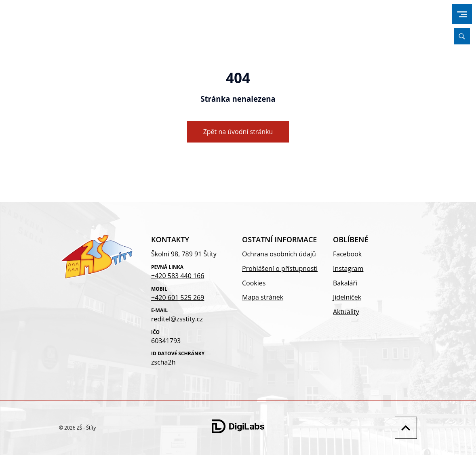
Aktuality (346, 312)
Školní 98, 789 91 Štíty (184, 254)
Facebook (347, 254)
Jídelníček (347, 297)
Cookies (254, 283)
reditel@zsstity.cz (177, 319)
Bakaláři (345, 283)
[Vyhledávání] (462, 36)
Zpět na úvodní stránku (238, 132)
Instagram (348, 268)
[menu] (462, 14)
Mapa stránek (263, 297)
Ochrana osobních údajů (279, 254)
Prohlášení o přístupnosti (280, 268)
